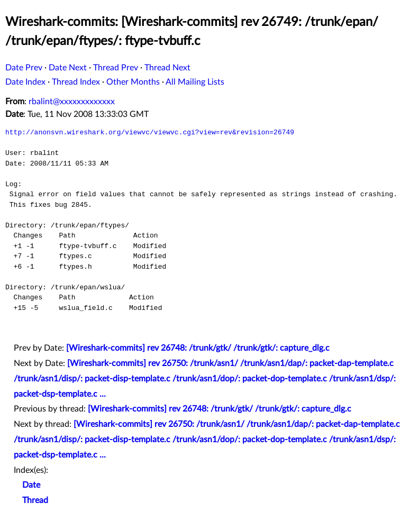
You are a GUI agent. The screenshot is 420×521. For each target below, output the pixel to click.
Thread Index (76, 82)
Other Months (133, 82)
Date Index (25, 82)
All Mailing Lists (195, 82)
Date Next (68, 68)
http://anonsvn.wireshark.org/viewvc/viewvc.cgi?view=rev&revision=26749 (150, 132)
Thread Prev (116, 68)
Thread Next (167, 68)
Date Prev (24, 68)
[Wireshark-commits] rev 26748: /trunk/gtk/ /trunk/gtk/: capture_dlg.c (198, 348)
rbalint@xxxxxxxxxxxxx (72, 102)
